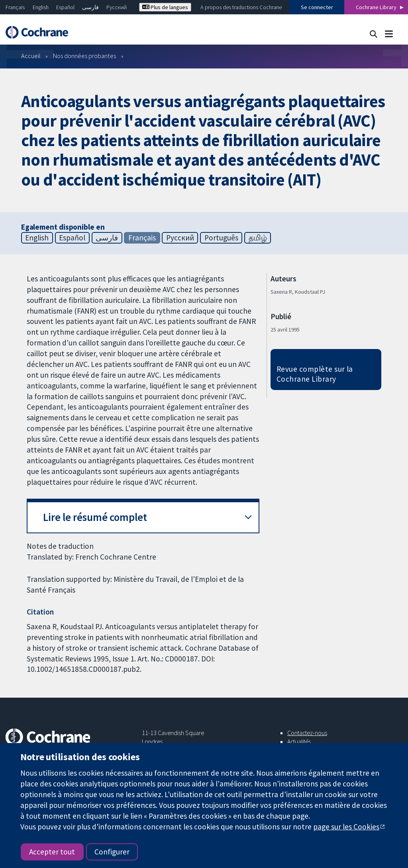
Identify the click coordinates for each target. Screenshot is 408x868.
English (41, 7)
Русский (117, 7)
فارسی (90, 7)
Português (221, 238)
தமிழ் (258, 238)
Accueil (31, 56)
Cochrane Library (376, 7)
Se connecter (317, 7)
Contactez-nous (307, 733)
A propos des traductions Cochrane (241, 7)
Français (15, 7)
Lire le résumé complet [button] (95, 517)
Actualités (299, 741)
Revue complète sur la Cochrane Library (315, 374)
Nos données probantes (84, 56)
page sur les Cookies (346, 827)
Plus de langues (165, 7)
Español (65, 7)
